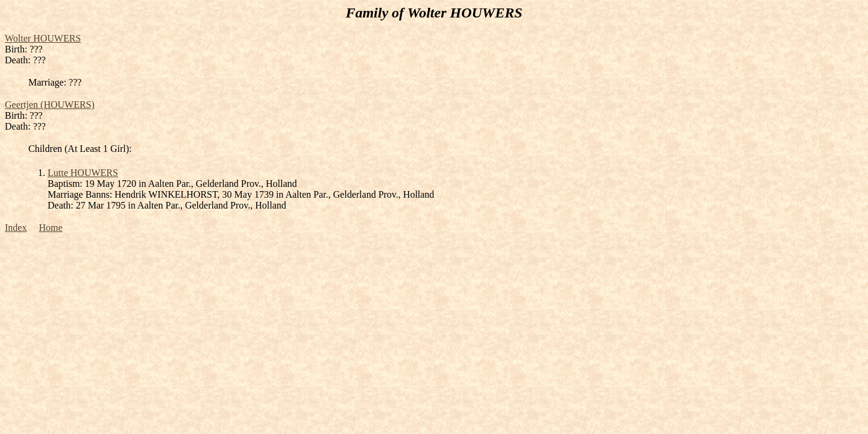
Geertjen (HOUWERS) (50, 105)
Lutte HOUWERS (83, 173)
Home (50, 228)
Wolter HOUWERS (43, 38)
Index (16, 228)
